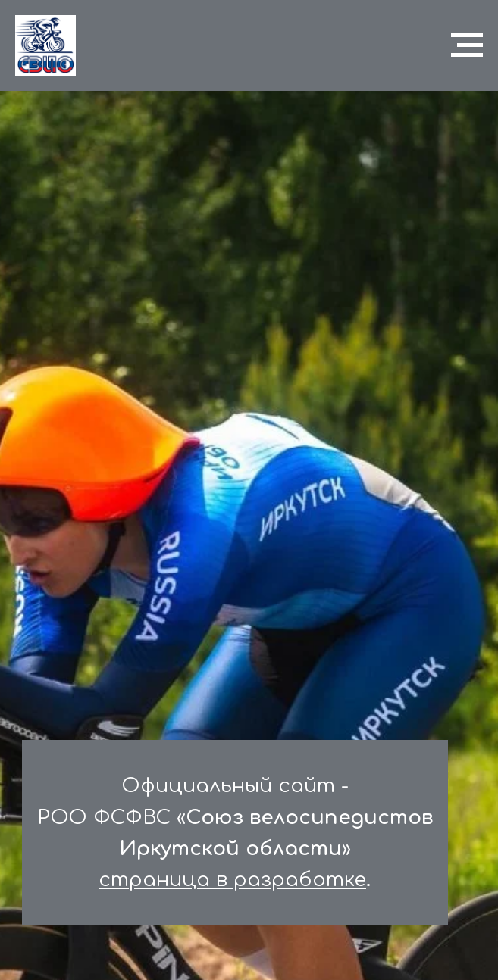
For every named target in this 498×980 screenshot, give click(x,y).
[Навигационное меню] (467, 45)
